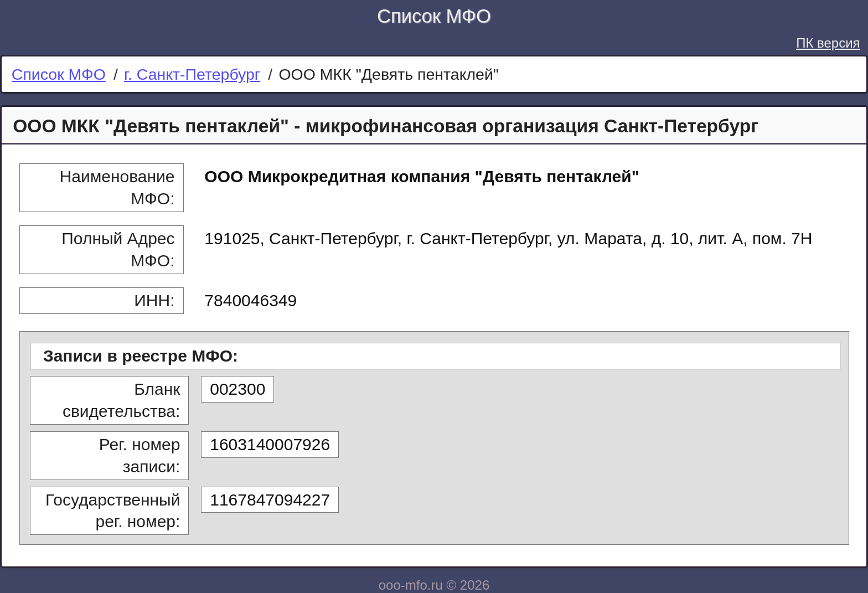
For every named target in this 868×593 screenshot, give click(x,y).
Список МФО (434, 16)
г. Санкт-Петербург (192, 74)
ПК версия (828, 43)
